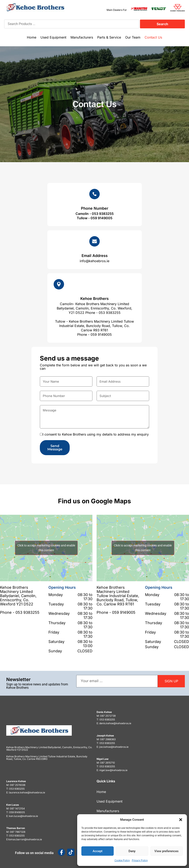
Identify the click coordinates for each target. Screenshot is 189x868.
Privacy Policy (140, 860)
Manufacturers (82, 37)
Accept (98, 851)
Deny (132, 851)
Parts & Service (109, 37)
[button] (181, 820)
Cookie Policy (122, 860)
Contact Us (153, 37)
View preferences (166, 851)
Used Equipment (53, 37)
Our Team (133, 37)
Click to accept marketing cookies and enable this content (46, 548)
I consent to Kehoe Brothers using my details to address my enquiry (96, 434)
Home (32, 37)
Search (162, 24)
